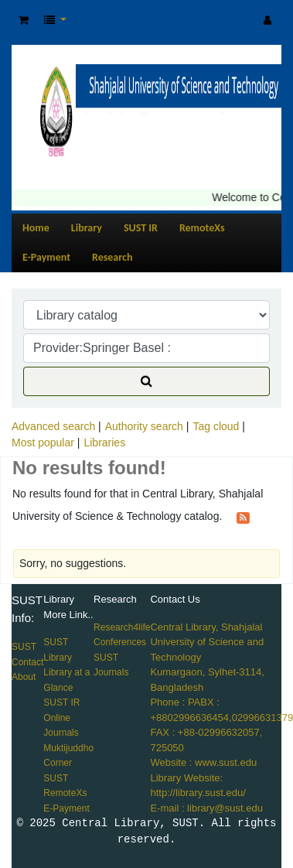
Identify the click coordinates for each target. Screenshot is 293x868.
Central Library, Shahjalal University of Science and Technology (207, 642)
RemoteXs (202, 228)
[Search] (146, 381)
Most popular (43, 443)
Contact (27, 662)
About (24, 677)
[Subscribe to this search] (243, 517)
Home (36, 228)
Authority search (144, 426)
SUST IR (141, 228)
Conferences (120, 642)
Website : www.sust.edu (203, 762)
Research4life (122, 627)
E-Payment (46, 257)
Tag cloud (216, 426)
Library (87, 228)
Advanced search (53, 426)
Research (112, 257)
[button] (24, 21)
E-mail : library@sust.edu (206, 808)
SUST (24, 647)
